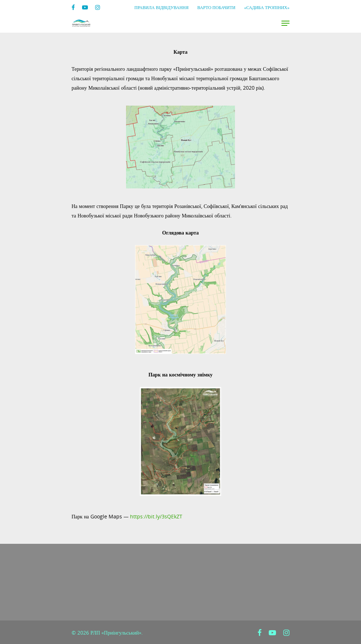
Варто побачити (216, 7)
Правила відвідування (161, 7)
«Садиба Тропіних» (267, 7)
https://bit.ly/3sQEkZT (156, 516)
